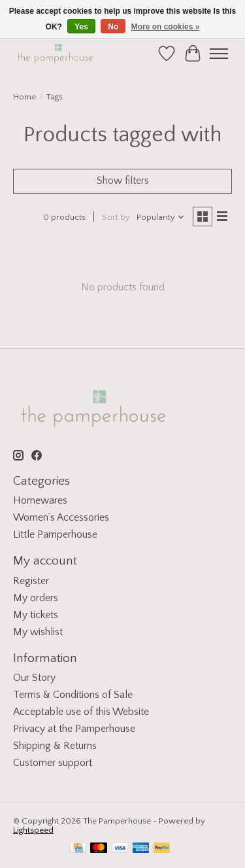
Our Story (34, 678)
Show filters (123, 181)
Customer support (53, 763)
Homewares (40, 500)
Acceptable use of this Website (81, 712)
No (113, 27)
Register (31, 581)
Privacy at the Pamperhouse (74, 729)
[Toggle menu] (219, 54)
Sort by (116, 217)
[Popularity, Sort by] (161, 217)
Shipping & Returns (55, 746)
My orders (36, 598)
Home (24, 97)
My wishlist (38, 632)
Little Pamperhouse (55, 534)
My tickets (36, 615)
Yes (81, 27)
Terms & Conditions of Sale (73, 695)
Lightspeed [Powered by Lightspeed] (33, 830)
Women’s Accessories (61, 517)
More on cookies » (166, 27)
